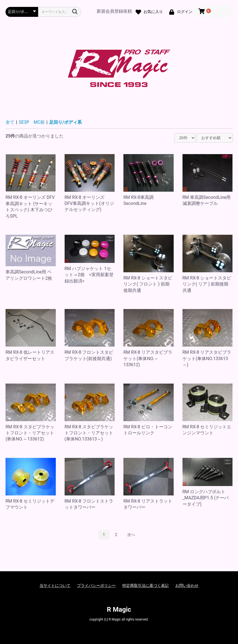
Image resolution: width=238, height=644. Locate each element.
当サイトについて (55, 585)
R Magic (119, 609)
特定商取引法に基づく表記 (146, 585)
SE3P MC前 (32, 122)
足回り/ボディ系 (65, 122)
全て (10, 122)
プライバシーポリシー (96, 585)
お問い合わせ (187, 585)
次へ (131, 535)
